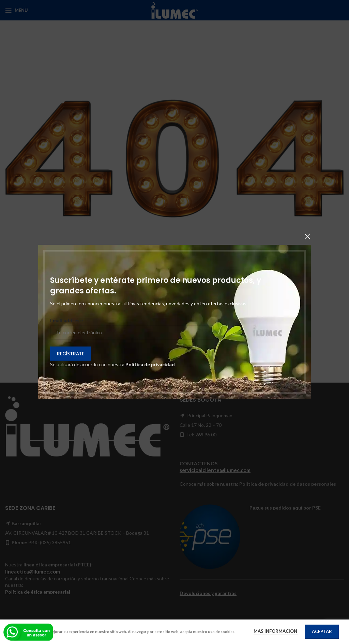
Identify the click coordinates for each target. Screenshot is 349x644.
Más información (276, 631)
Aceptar (322, 631)
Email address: (67, 320)
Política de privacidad (150, 364)
